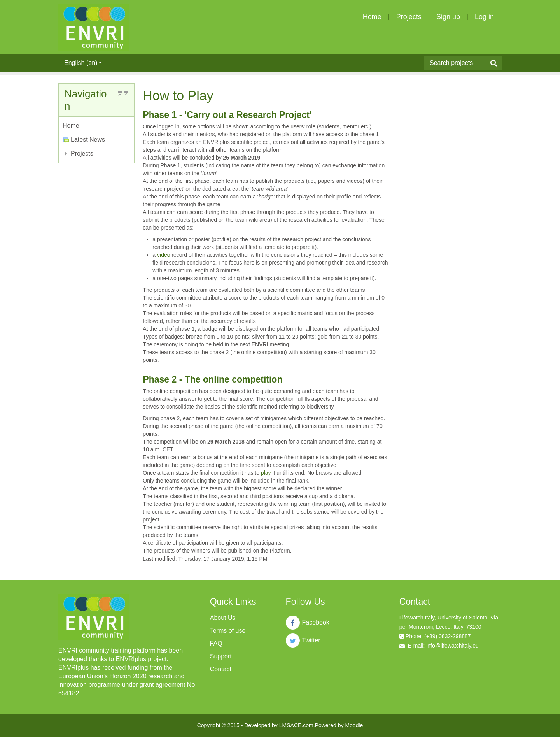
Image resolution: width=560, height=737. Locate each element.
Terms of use (228, 631)
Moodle (354, 725)
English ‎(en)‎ (83, 63)
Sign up (448, 17)
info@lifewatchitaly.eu (452, 646)
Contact (221, 669)
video (164, 255)
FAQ (216, 643)
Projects (409, 17)
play (266, 473)
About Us (223, 618)
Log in (484, 17)
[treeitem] (96, 126)
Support (221, 656)
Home (372, 17)
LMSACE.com (296, 725)
